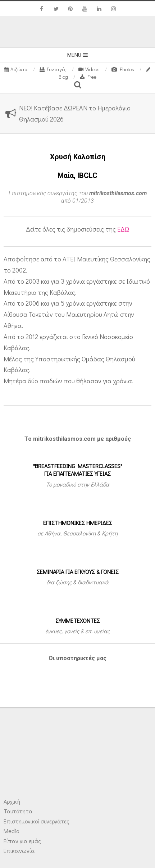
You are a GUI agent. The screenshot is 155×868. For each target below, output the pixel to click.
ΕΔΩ (123, 229)
